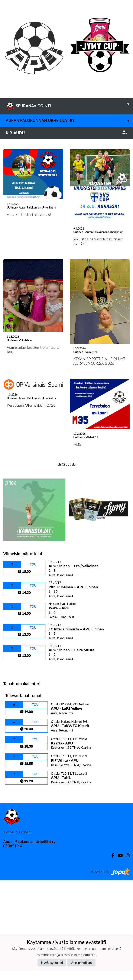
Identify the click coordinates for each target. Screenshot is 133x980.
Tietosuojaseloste (17, 932)
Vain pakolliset (81, 962)
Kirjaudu (66, 133)
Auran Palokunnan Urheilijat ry (69, 121)
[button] (10, 189)
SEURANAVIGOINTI (69, 104)
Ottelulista (14, 768)
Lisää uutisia (66, 564)
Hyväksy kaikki (52, 962)
